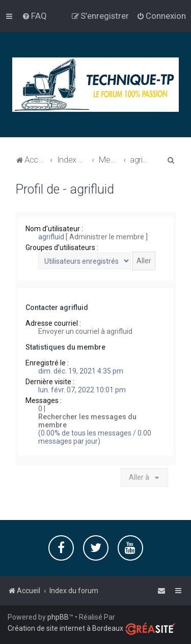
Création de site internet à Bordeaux (65, 628)
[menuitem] (34, 16)
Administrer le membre (107, 236)
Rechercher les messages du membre (87, 420)
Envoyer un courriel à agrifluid (85, 331)
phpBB (58, 617)
